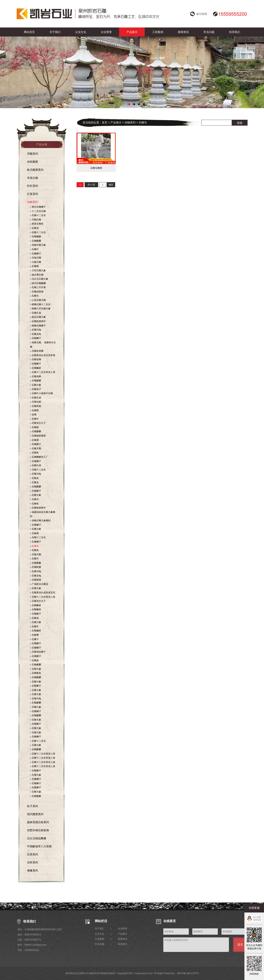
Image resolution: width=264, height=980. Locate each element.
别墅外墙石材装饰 (38, 830)
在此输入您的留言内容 (196, 945)
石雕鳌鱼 (36, 673)
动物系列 (33, 202)
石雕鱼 (34, 453)
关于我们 (55, 32)
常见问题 (209, 32)
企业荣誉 (106, 32)
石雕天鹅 (36, 448)
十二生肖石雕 (38, 211)
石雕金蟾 (36, 359)
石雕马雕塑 (96, 168)
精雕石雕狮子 (38, 326)
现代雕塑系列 (35, 814)
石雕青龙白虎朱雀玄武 (43, 593)
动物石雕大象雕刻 (40, 521)
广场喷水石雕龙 (39, 584)
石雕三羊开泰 (38, 287)
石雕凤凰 (36, 406)
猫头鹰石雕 (37, 275)
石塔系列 (33, 854)
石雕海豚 (36, 376)
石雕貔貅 (36, 237)
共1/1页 (91, 185)
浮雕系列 (33, 154)
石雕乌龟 (36, 330)
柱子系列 (33, 806)
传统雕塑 (33, 162)
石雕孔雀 (36, 313)
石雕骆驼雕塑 (38, 436)
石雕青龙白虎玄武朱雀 (43, 355)
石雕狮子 (36, 254)
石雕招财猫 (37, 292)
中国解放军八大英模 (39, 846)
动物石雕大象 (38, 245)
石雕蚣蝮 (36, 567)
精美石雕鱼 (37, 224)
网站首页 (29, 32)
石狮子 (34, 639)
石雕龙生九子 (38, 423)
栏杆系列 (33, 186)
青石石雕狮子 (38, 207)
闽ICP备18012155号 (188, 973)
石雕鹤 (34, 266)
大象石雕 (36, 262)
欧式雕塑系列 (35, 170)
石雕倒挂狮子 (38, 652)
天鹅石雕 (36, 220)
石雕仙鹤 (36, 402)
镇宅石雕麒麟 (38, 283)
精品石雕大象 (38, 317)
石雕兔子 (36, 389)
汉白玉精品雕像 (37, 838)
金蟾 (33, 415)
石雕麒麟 (36, 241)
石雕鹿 (34, 440)
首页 (105, 122)
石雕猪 (34, 427)
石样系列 (33, 862)
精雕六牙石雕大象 (40, 309)
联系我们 (235, 32)
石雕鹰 (34, 635)
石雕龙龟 (36, 334)
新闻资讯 (183, 32)
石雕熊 (34, 410)
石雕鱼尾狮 (37, 351)
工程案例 (158, 32)
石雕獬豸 (36, 368)
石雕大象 (36, 385)
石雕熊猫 (36, 580)
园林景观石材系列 (38, 822)
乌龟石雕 (36, 258)
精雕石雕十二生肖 (40, 304)
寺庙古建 (33, 178)
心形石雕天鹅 (38, 300)
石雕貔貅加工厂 (39, 457)
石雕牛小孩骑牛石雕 (41, 393)
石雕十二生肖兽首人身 (43, 372)
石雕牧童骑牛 (38, 321)
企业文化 (81, 32)
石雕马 (34, 296)
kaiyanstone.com (144, 973)
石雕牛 (34, 249)
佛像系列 (33, 870)
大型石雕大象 (38, 270)
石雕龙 (34, 228)
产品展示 (132, 32)
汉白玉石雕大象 (39, 279)
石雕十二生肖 (38, 215)
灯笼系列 (33, 194)
